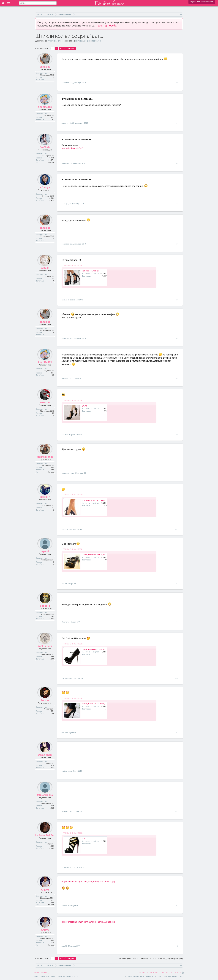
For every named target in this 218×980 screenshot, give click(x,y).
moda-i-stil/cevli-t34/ (72, 148)
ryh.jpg (84, 406)
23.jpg (84, 839)
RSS (183, 973)
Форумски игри (55, 41)
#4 (177, 204)
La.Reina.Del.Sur (45, 840)
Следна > (71, 49)
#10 (177, 473)
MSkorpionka (45, 799)
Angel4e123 (45, 111)
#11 (177, 529)
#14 (177, 678)
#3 (177, 163)
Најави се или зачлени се (202, 2)
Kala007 (45, 501)
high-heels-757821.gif (90, 271)
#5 (177, 244)
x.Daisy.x (45, 192)
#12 (177, 584)
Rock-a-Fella (45, 650)
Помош (156, 973)
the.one (45, 705)
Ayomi (45, 556)
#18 (177, 868)
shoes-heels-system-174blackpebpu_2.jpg (99, 500)
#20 (177, 946)
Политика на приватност (174, 976)
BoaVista (45, 151)
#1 (177, 83)
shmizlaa (79, 41)
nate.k (45, 272)
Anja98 (45, 894)
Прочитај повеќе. (106, 26)
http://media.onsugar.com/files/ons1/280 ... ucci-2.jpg (88, 882)
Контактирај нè (145, 973)
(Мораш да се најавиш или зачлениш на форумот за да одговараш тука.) (151, 959)
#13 (177, 622)
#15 (177, 733)
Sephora (45, 610)
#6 (177, 300)
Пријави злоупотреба (135, 976)
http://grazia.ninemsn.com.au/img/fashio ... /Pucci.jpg (88, 922)
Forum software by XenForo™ (56, 976)
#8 (177, 378)
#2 (177, 123)
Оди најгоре (175, 973)
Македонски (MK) (41, 973)
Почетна (165, 973)
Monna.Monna (45, 461)
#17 (177, 811)
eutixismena (45, 759)
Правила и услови (153, 976)
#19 (177, 906)
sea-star (45, 407)
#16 (177, 771)
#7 (177, 338)
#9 (177, 435)
